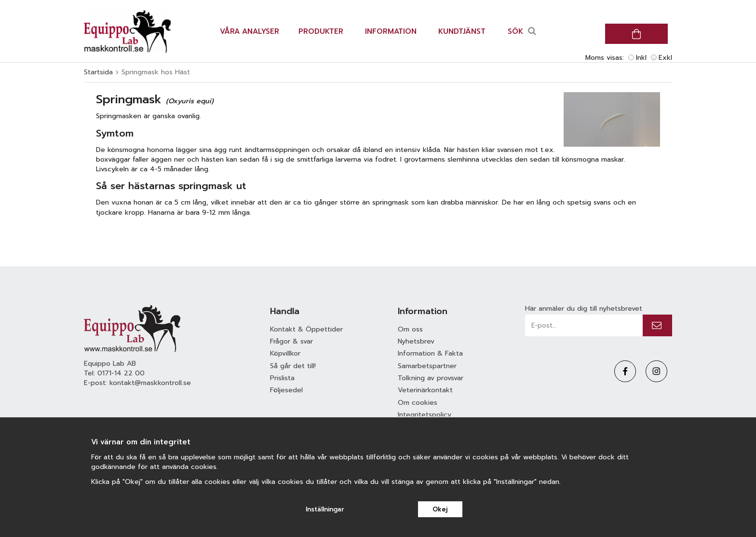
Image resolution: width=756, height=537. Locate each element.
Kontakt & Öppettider (306, 329)
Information (391, 31)
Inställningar (325, 509)
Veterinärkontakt (425, 390)
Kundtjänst (462, 31)
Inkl (641, 58)
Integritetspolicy (425, 415)
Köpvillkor (285, 353)
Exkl (665, 58)
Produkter (321, 31)
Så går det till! (293, 366)
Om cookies (418, 403)
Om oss (410, 329)
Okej (440, 509)
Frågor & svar (291, 341)
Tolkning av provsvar (431, 378)
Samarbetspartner (427, 366)
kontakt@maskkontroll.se (150, 383)
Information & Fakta (430, 353)
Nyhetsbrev (416, 341)
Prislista (282, 378)
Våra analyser (250, 31)
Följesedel (286, 390)
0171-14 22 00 (121, 373)
